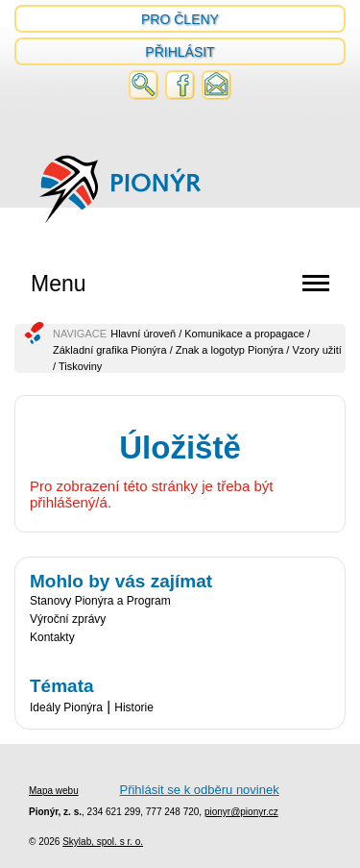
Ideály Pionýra (66, 707)
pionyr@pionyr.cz (241, 812)
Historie (134, 707)
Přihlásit (180, 52)
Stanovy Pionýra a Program (100, 601)
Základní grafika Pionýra (110, 350)
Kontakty (52, 637)
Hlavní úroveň (143, 334)
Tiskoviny (80, 366)
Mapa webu (54, 791)
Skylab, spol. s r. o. (103, 842)
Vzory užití (316, 350)
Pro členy (180, 19)
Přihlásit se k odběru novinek (199, 790)
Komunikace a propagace (244, 334)
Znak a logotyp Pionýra (230, 350)
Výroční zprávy (68, 619)
